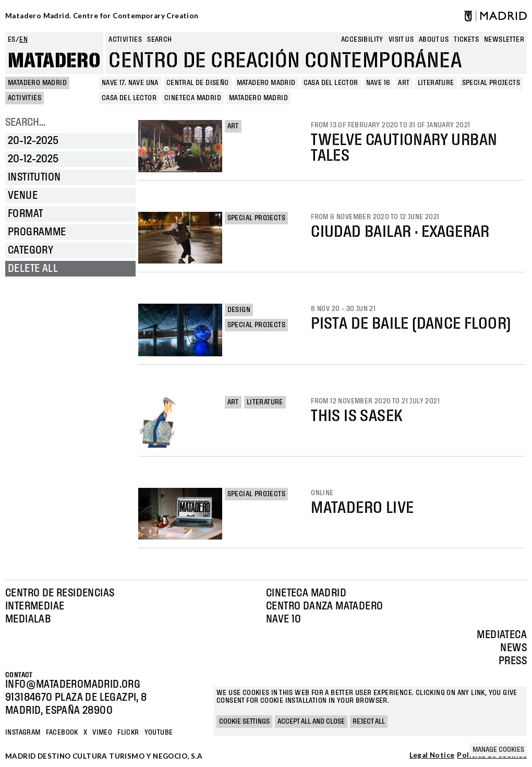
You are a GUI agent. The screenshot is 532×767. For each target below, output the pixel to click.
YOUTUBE (159, 733)
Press (513, 661)
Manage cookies (498, 750)
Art (233, 126)
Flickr (128, 733)
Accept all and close (311, 722)
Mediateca (502, 635)
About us (434, 40)
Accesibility (362, 40)
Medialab (28, 619)
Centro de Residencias (60, 593)
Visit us (401, 40)
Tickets (466, 40)
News (513, 648)
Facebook (62, 733)
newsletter (504, 40)
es (12, 40)
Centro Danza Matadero (324, 606)
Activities (125, 40)
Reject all (369, 722)
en (23, 40)
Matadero (54, 61)
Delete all (33, 269)
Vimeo (102, 733)
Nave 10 (284, 619)
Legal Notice (432, 756)
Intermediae (35, 606)
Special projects (256, 218)
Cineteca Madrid (306, 593)
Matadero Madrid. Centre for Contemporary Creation (102, 16)
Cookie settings (244, 722)
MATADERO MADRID (37, 83)
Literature (265, 402)
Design (239, 310)
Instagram (23, 733)
